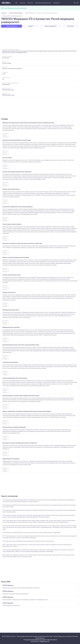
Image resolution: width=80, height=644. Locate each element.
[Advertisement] (40, 38)
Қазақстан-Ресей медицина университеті (12, 68)
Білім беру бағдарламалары (43, 3)
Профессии (57, 3)
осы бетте (24, 8)
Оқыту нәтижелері (50, 26)
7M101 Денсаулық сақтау (8, 95)
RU (78, 3)
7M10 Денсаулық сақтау (8, 90)
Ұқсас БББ (70, 26)
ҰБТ (16, 3)
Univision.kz (4, 13)
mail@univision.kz (44, 641)
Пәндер (31, 26)
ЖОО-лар (30, 3)
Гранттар (23, 3)
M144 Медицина (6, 84)
